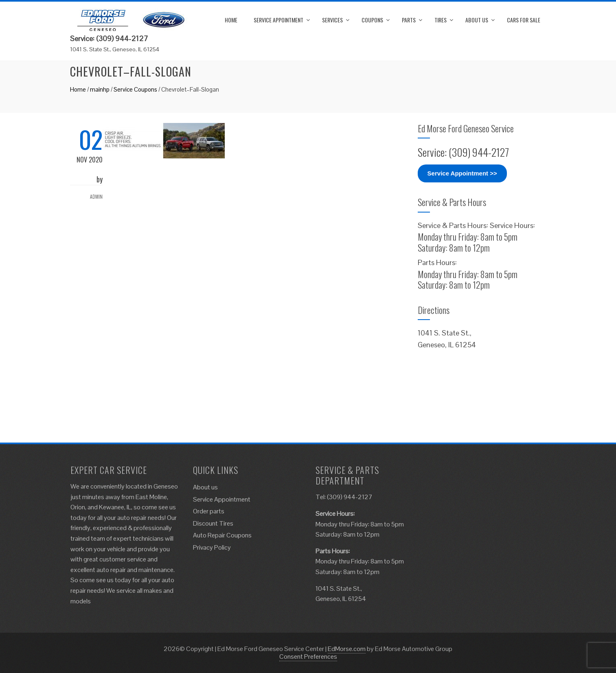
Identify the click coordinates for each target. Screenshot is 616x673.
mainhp (100, 89)
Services (332, 20)
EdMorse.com (347, 649)
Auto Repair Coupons (222, 535)
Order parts (209, 511)
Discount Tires (213, 523)
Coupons (372, 20)
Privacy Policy (212, 547)
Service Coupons (135, 89)
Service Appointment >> (462, 173)
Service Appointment (278, 20)
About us (477, 20)
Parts (409, 20)
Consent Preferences (308, 657)
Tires (441, 20)
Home (231, 20)
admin (96, 196)
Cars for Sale (524, 20)
